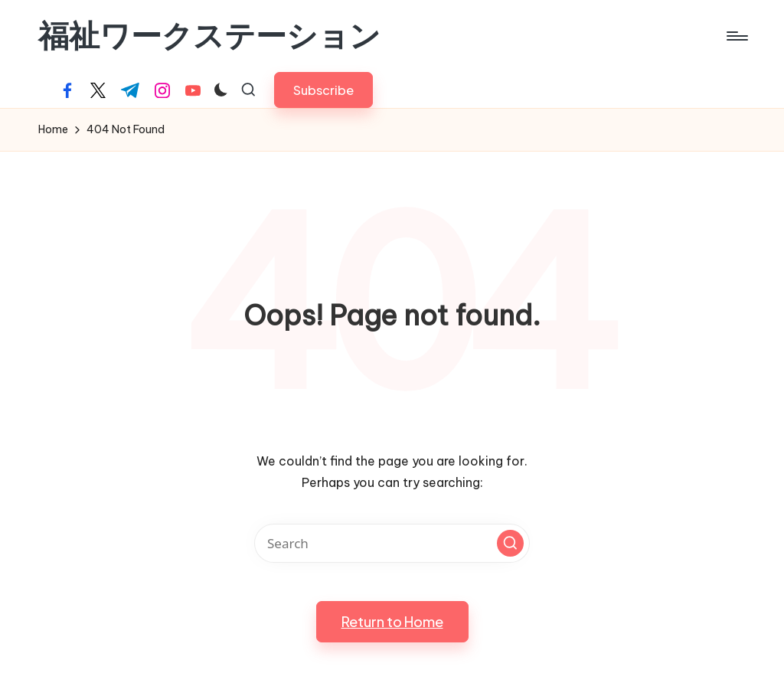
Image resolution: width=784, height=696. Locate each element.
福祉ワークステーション (209, 36)
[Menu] (736, 36)
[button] (323, 90)
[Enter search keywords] (392, 543)
